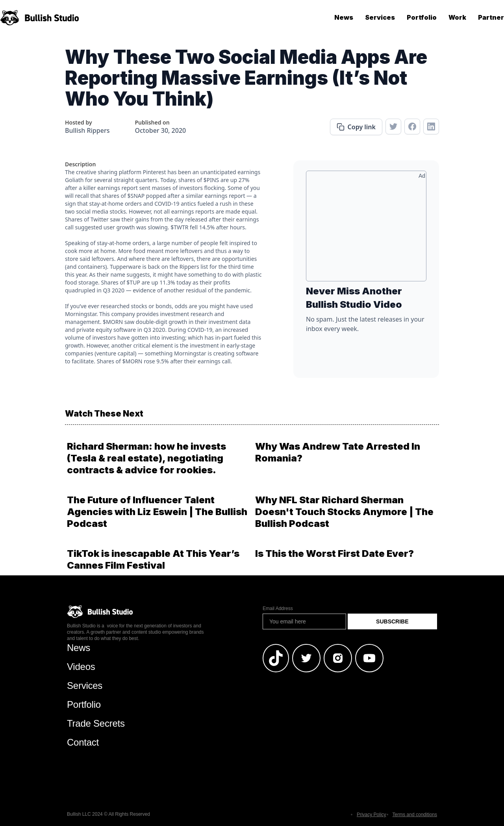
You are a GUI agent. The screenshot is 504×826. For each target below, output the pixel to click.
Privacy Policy (372, 815)
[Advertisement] (366, 229)
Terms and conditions (415, 815)
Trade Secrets (96, 723)
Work (457, 17)
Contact (83, 742)
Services (380, 17)
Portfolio (422, 17)
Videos (81, 667)
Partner (491, 17)
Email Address (278, 608)
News (344, 17)
